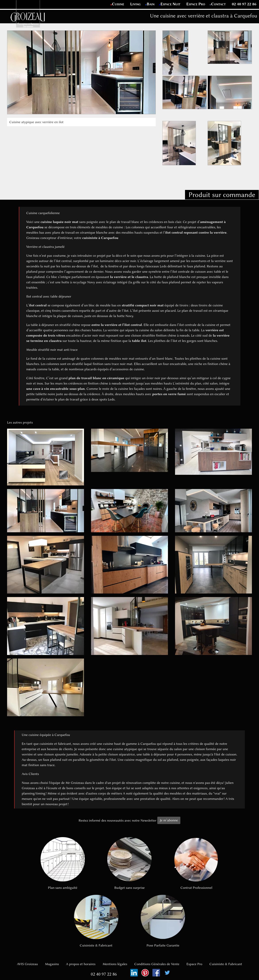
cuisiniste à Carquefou (100, 238)
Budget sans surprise (130, 863)
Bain (151, 4)
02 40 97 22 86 (244, 4)
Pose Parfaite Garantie (163, 921)
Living (136, 4)
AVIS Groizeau (27, 964)
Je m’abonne (169, 820)
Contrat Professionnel (196, 863)
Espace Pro (196, 4)
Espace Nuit (170, 4)
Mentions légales (115, 964)
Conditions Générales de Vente (157, 964)
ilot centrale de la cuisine (197, 325)
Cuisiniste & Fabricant (96, 921)
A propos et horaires (81, 964)
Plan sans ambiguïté (63, 863)
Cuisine (118, 4)
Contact (219, 4)
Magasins (52, 964)
